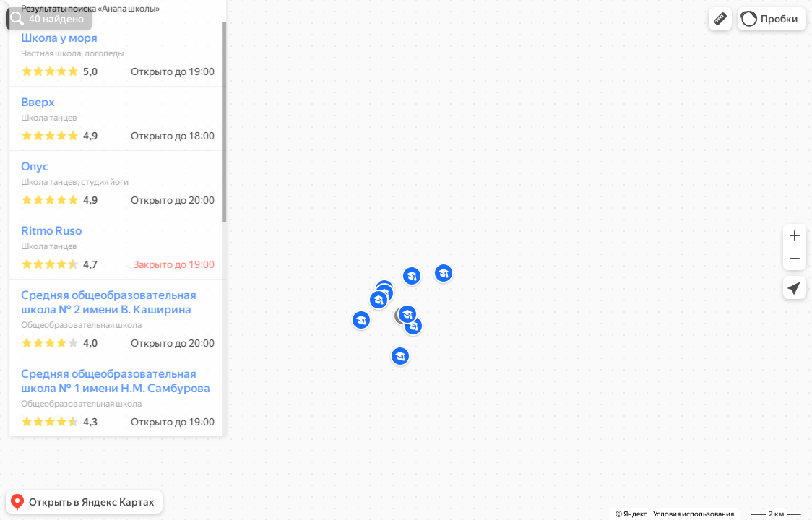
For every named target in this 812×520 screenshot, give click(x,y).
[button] (720, 19)
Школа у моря (53, 81)
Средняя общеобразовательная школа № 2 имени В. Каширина (102, 345)
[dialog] (111, 258)
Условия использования (694, 514)
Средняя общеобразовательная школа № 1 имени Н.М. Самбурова (109, 424)
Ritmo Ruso (45, 273)
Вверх (31, 145)
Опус (28, 209)
